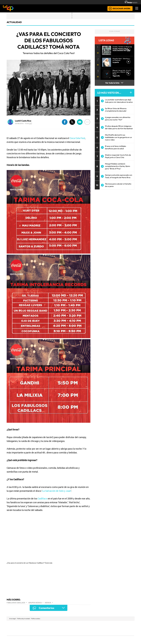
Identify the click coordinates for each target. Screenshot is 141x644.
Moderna (52, 635)
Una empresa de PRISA (18, 626)
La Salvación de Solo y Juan (57, 491)
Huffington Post (45, 628)
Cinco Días (76, 628)
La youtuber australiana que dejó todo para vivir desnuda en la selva (119, 101)
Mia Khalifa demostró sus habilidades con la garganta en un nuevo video (118, 137)
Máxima (93, 628)
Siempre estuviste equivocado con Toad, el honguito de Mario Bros (119, 176)
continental (86, 628)
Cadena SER (91, 624)
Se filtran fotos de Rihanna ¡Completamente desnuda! (116, 110)
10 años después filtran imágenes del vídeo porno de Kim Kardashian (119, 127)
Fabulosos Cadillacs (16, 603)
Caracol (117, 624)
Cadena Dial (108, 628)
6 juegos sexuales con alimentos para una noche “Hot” (118, 118)
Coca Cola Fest (77, 138)
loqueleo (97, 635)
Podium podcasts (40, 631)
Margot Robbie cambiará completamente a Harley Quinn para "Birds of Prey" (118, 166)
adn (107, 624)
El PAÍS (41, 624)
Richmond (40, 635)
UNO (59, 628)
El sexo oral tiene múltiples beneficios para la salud (116, 147)
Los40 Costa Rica (23, 121)
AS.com (99, 624)
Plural (64, 635)
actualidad (14, 22)
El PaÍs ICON (75, 635)
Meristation (109, 635)
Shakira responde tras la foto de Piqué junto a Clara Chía (118, 156)
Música (48, 603)
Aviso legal (12, 619)
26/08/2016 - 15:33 (24, 123)
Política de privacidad (23, 619)
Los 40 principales (53, 624)
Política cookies (36, 619)
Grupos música (35, 603)
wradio (66, 628)
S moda (86, 635)
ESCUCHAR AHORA (122, 8)
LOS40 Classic (100, 628)
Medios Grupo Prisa (18, 633)
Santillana (65, 624)
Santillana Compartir (79, 624)
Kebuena (117, 628)
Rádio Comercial (121, 635)
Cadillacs (42, 498)
